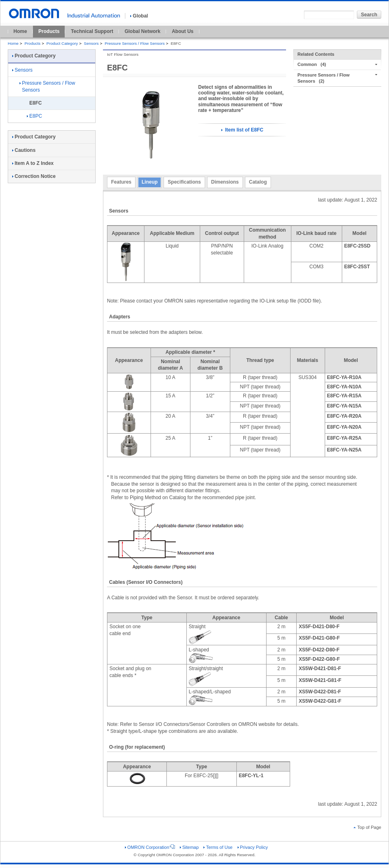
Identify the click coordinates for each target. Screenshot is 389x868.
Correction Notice (34, 176)
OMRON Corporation (150, 847)
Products (49, 31)
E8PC (34, 116)
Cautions (24, 150)
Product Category (62, 43)
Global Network (142, 31)
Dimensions (225, 182)
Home (20, 31)
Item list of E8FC (242, 130)
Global (139, 16)
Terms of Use (218, 847)
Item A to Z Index (33, 163)
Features (121, 182)
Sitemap (189, 847)
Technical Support (92, 31)
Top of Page (367, 827)
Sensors (91, 43)
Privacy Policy (253, 847)
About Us (182, 31)
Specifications (184, 182)
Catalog (258, 182)
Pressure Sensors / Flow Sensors (135, 43)
